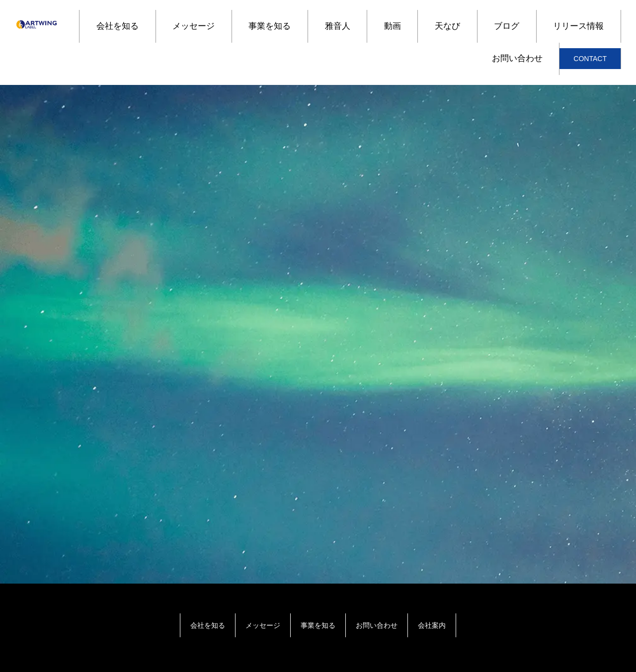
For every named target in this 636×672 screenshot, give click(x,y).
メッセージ (194, 26)
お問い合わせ (517, 58)
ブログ (507, 26)
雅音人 (338, 26)
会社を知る (118, 26)
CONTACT (590, 59)
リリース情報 (578, 26)
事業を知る (270, 26)
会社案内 (432, 625)
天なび (447, 26)
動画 (393, 26)
